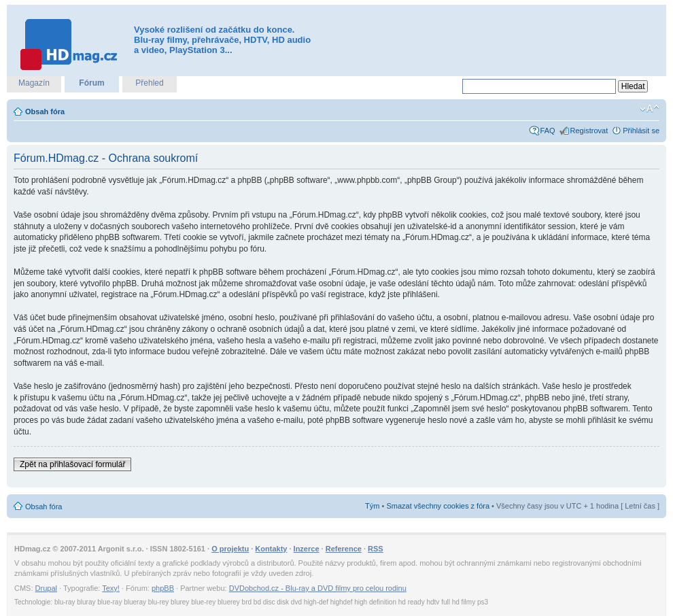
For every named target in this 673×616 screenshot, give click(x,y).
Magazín (34, 83)
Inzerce (307, 549)
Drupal (46, 588)
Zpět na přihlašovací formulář (72, 464)
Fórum (91, 83)
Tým (372, 506)
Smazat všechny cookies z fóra (438, 506)
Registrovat (589, 131)
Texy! (111, 588)
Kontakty (271, 549)
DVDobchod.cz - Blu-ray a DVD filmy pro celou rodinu (318, 588)
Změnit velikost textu (650, 109)
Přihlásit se (641, 131)
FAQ (548, 131)
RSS (376, 549)
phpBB (163, 588)
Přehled (149, 83)
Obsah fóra (45, 112)
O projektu (230, 549)
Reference (344, 549)
